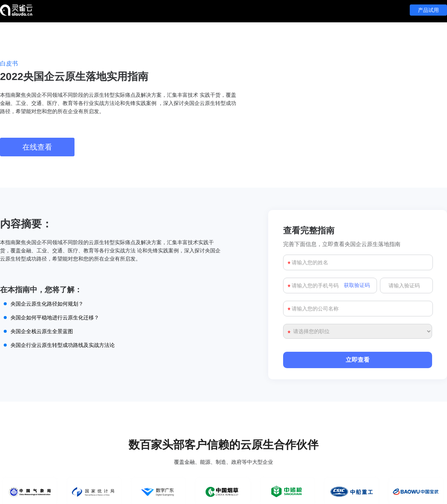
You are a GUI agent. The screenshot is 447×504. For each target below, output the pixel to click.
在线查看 (37, 147)
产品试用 (428, 10)
